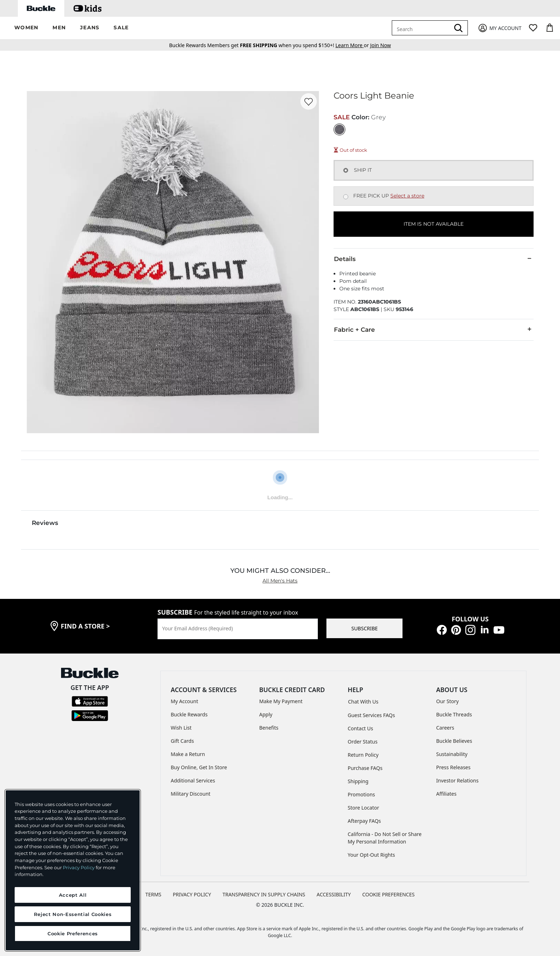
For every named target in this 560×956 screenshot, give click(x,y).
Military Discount (191, 794)
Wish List (181, 728)
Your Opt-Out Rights (372, 855)
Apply (266, 714)
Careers (445, 728)
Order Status (363, 742)
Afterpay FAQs (364, 821)
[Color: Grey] (339, 129)
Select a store (407, 196)
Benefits (269, 728)
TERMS (153, 894)
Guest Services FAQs (371, 715)
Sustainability (452, 754)
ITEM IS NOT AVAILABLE (434, 224)
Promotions (362, 794)
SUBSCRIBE (365, 628)
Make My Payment (281, 701)
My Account (184, 701)
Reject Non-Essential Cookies (73, 914)
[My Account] (499, 28)
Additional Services (193, 780)
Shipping (358, 781)
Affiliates (446, 794)
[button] (26, 28)
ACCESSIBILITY (334, 894)
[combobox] (422, 28)
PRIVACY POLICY (192, 894)
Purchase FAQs (365, 768)
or (353, 45)
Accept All (73, 895)
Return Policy (363, 755)
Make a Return (188, 754)
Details (434, 259)
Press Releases (453, 767)
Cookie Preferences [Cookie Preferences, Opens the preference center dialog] (73, 934)
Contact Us (361, 728)
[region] (73, 870)
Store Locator (364, 808)
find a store (85, 626)
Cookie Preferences (388, 894)
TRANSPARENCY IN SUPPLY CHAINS (264, 894)
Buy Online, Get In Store (199, 767)
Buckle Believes (454, 741)
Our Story (447, 701)
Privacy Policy (79, 867)
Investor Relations (457, 780)
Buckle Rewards (189, 714)
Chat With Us (363, 702)
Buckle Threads (454, 714)
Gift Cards (182, 741)
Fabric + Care (434, 329)
